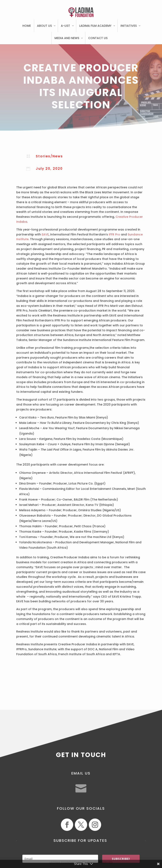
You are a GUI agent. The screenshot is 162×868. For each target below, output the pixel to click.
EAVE (45, 234)
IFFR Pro (114, 234)
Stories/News (49, 156)
